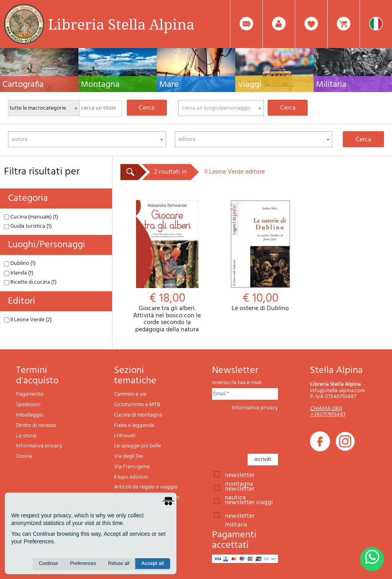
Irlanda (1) (19, 273)
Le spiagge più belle (137, 446)
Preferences (83, 563)
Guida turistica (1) (28, 226)
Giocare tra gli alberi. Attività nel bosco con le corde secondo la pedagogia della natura (167, 267)
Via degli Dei (129, 456)
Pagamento (30, 394)
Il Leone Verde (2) (28, 320)
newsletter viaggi (249, 502)
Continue (48, 563)
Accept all (153, 563)
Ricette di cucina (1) (30, 282)
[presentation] (273, 430)
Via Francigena (132, 467)
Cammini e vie (130, 394)
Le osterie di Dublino (260, 256)
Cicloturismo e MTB (137, 405)
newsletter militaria (240, 515)
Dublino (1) (20, 263)
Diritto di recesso (36, 426)
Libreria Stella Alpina (121, 24)
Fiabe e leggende (134, 426)
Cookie (24, 456)
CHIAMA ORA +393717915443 (328, 412)
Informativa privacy (39, 446)
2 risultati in (170, 172)
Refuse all (119, 563)
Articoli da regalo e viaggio (146, 487)
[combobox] (221, 108)
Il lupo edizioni (131, 477)
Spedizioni (28, 405)
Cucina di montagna (138, 415)
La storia (26, 436)
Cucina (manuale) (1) (31, 217)
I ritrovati (125, 436)
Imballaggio (30, 415)
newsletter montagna (240, 475)
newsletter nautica (240, 488)
